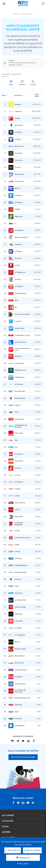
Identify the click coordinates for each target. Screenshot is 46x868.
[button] (32, 816)
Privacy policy (23, 863)
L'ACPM (5, 826)
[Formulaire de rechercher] (37, 4)
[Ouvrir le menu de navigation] (9, 4)
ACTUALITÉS (8, 821)
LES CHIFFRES (8, 815)
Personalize (24, 858)
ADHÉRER (6, 832)
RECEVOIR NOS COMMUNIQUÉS (23, 757)
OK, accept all (13, 850)
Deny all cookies (32, 850)
